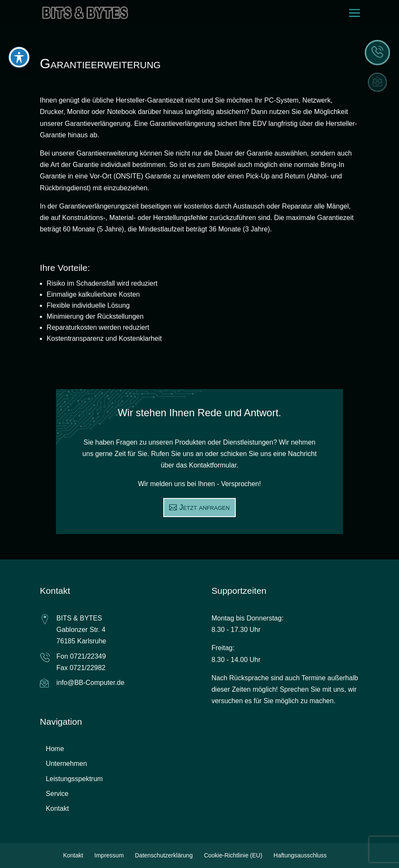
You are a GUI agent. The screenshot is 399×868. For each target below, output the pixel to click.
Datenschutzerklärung (164, 855)
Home (55, 749)
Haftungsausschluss (300, 855)
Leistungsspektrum (74, 779)
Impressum (109, 855)
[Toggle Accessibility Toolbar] (19, 46)
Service (57, 794)
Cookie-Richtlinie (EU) (233, 855)
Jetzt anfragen (205, 507)
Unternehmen (66, 764)
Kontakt (57, 808)
